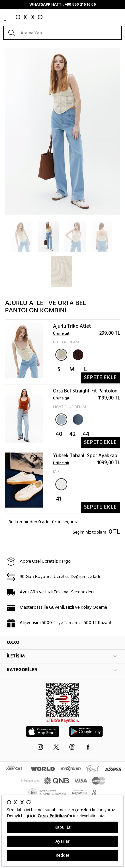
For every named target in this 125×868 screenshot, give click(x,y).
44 (86, 434)
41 (59, 499)
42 (72, 434)
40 (59, 434)
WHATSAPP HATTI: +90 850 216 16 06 (62, 5)
